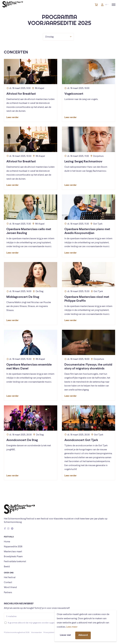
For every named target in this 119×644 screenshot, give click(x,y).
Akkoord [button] (83, 635)
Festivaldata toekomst (15, 562)
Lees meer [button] (72, 627)
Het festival (10, 578)
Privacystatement (50, 633)
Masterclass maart (13, 552)
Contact (8, 583)
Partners (8, 593)
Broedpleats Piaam (13, 557)
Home (7, 542)
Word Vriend (10, 588)
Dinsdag (58, 37)
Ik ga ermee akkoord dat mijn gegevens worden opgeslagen (33, 623)
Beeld (7, 567)
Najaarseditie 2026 (13, 547)
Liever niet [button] (65, 635)
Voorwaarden (36, 633)
